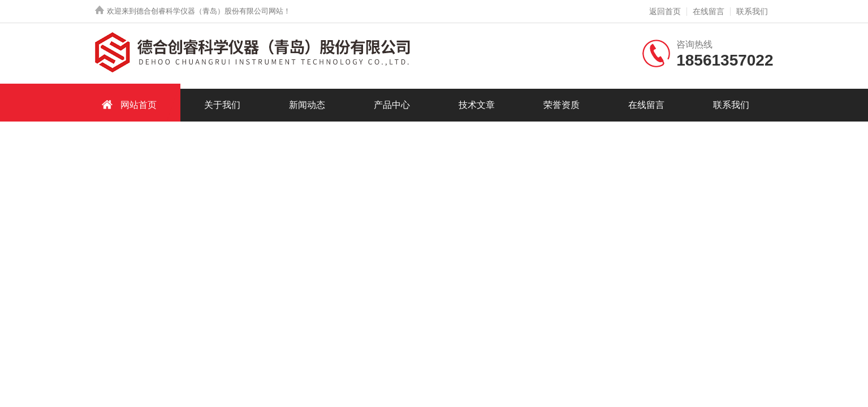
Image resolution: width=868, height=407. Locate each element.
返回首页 (665, 11)
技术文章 (477, 105)
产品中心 (392, 105)
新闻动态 (307, 105)
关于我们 (222, 105)
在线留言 (709, 11)
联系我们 (752, 11)
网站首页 (127, 104)
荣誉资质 (562, 105)
